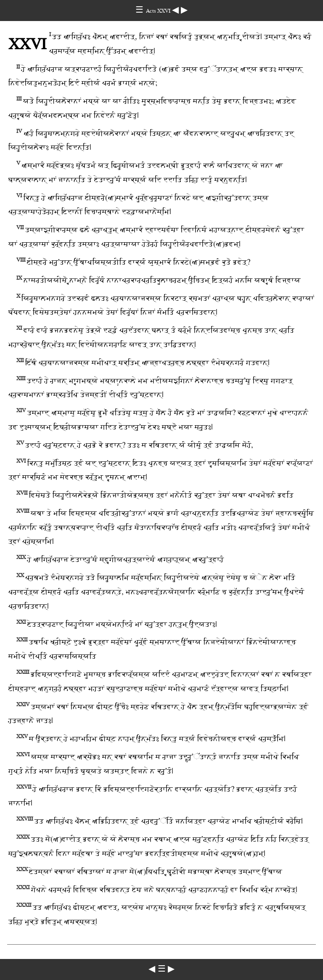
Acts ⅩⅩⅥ (159, 11)
